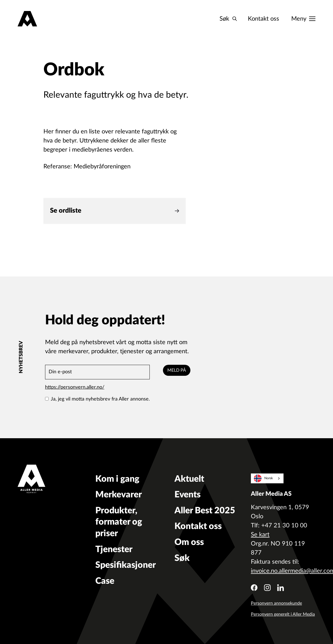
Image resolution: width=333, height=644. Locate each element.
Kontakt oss (263, 19)
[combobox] (267, 478)
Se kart (260, 535)
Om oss (189, 542)
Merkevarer (119, 495)
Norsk (263, 479)
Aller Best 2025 (205, 511)
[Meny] (303, 19)
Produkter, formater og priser (119, 522)
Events (188, 495)
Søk (182, 558)
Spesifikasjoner (126, 565)
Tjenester (114, 549)
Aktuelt (189, 479)
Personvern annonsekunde (276, 603)
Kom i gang (117, 479)
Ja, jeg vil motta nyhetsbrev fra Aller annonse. (97, 399)
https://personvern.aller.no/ (75, 387)
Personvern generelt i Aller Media (283, 614)
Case (105, 581)
